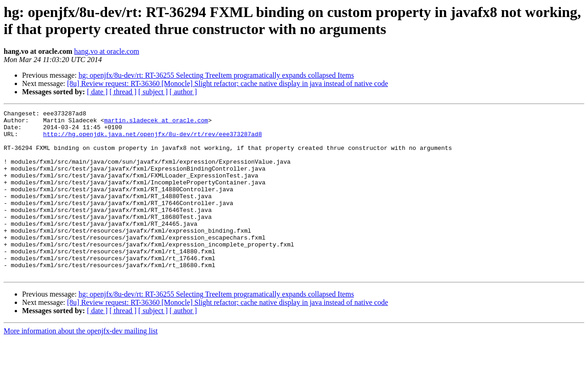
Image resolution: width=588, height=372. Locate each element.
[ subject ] (153, 92)
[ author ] (183, 92)
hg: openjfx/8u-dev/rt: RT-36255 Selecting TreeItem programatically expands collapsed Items (216, 75)
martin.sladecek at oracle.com (156, 123)
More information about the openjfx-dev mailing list (81, 364)
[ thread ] (123, 92)
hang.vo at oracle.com (106, 51)
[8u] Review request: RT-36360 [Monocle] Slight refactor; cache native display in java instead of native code (228, 83)
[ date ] (97, 92)
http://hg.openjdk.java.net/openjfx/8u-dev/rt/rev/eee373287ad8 (153, 139)
